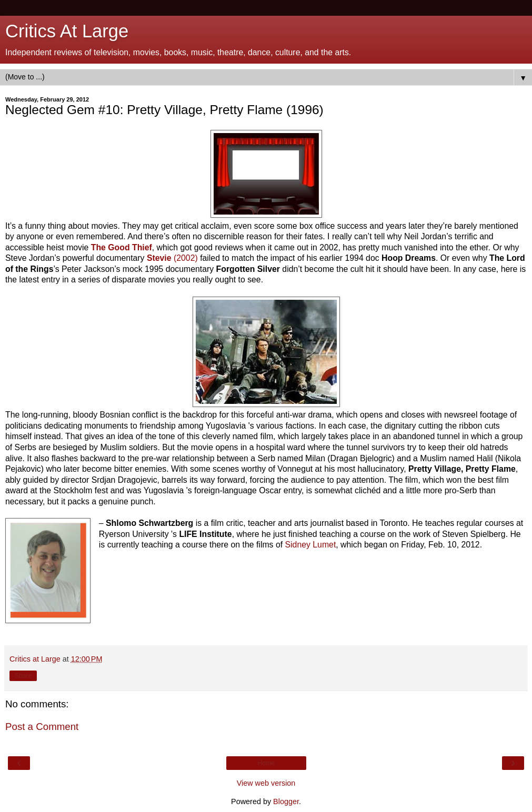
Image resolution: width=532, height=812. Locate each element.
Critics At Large (67, 31)
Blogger (286, 801)
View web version (266, 783)
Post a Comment (42, 727)
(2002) (172, 258)
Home (266, 763)
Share (23, 676)
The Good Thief (122, 247)
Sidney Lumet (311, 545)
